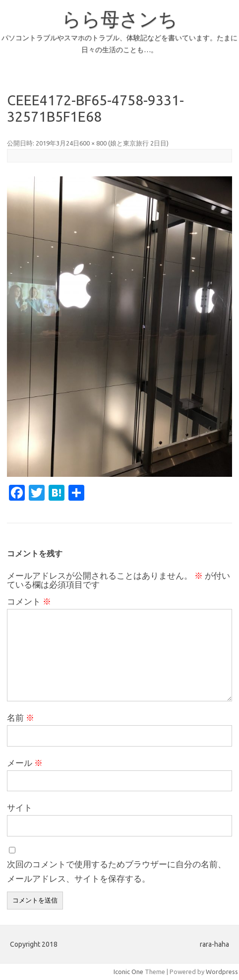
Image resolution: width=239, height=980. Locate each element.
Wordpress (222, 972)
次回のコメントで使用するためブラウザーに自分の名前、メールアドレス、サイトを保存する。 (117, 871)
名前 (21, 717)
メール (25, 763)
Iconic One (128, 972)
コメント (29, 601)
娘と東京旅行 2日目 (138, 143)
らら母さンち (120, 19)
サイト (20, 807)
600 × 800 (93, 143)
